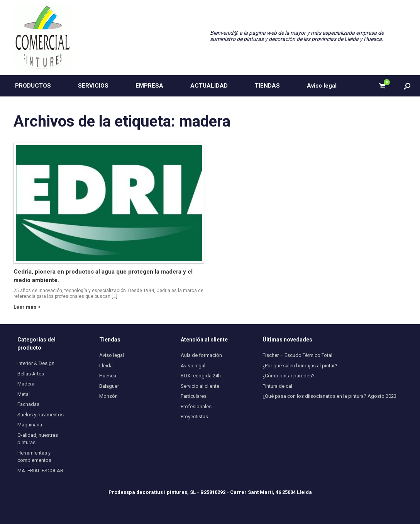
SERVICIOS (93, 86)
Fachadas (28, 404)
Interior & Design (36, 363)
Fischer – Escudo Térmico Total (297, 355)
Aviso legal (322, 86)
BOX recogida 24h (201, 376)
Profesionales (196, 407)
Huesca (108, 376)
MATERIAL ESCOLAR (40, 471)
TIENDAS (267, 86)
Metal (24, 394)
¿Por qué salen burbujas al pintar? (300, 366)
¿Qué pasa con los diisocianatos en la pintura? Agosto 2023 (329, 396)
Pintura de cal (277, 386)
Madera (26, 384)
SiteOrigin (223, 509)
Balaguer (109, 386)
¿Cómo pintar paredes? (289, 376)
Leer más (27, 307)
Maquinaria (30, 425)
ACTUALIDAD (209, 86)
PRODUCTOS (33, 86)
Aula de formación (201, 355)
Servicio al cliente (200, 386)
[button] (407, 86)
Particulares (194, 396)
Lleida (106, 366)
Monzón (108, 396)
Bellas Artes (31, 374)
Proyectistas (194, 417)
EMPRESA (149, 86)
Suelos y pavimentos (41, 415)
